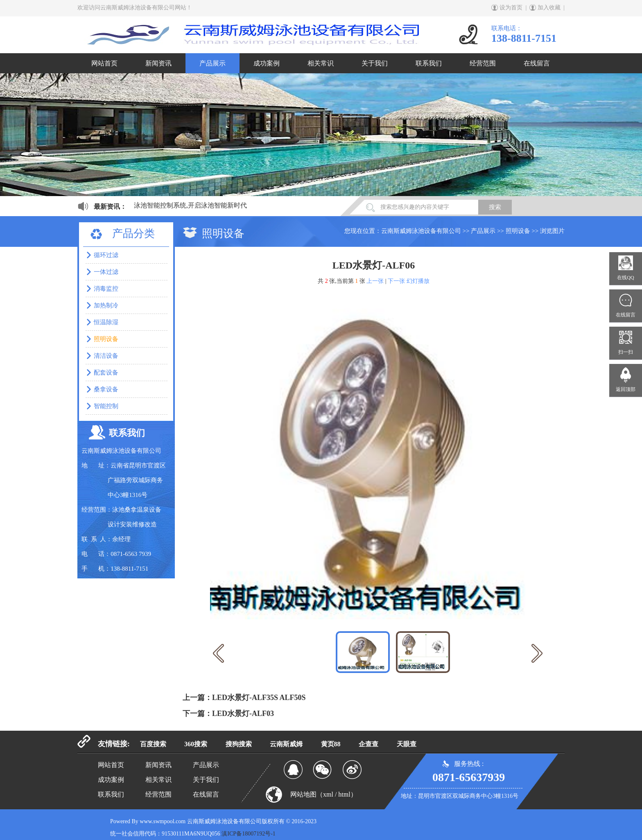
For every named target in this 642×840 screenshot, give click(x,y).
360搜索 (196, 744)
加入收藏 (549, 8)
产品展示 (212, 63)
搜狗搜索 (239, 744)
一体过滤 (106, 272)
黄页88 (331, 744)
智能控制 (106, 406)
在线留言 (537, 63)
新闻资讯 (158, 63)
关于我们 (375, 63)
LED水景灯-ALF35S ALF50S (259, 698)
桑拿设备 (106, 389)
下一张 (396, 281)
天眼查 (407, 744)
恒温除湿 (106, 322)
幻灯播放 (418, 281)
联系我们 (429, 63)
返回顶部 (626, 389)
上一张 (375, 281)
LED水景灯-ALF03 (243, 714)
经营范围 (483, 63)
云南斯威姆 (286, 744)
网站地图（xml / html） (324, 794)
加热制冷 (106, 305)
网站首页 (104, 63)
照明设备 (518, 231)
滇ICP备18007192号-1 (248, 834)
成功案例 (267, 63)
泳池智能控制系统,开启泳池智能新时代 (190, 205)
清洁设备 (106, 356)
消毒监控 (106, 289)
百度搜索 (153, 744)
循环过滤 (106, 255)
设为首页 (511, 8)
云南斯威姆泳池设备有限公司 (421, 231)
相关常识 (321, 63)
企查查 (368, 744)
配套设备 (106, 373)
